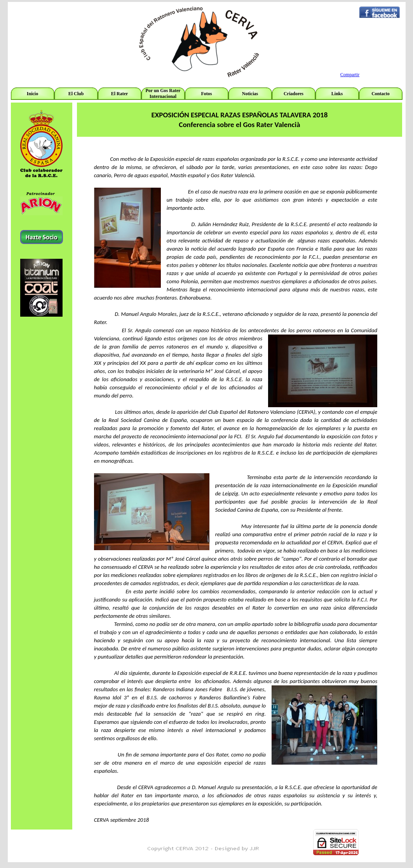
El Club (76, 94)
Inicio (32, 94)
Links (337, 94)
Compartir (350, 75)
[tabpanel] (42, 214)
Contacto (381, 94)
